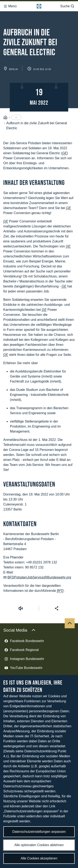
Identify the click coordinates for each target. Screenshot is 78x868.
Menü (10, 5)
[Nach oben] (70, 609)
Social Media (19, 616)
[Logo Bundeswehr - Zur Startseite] (39, 5)
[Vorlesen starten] (21, 594)
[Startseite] (5, 103)
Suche (67, 5)
